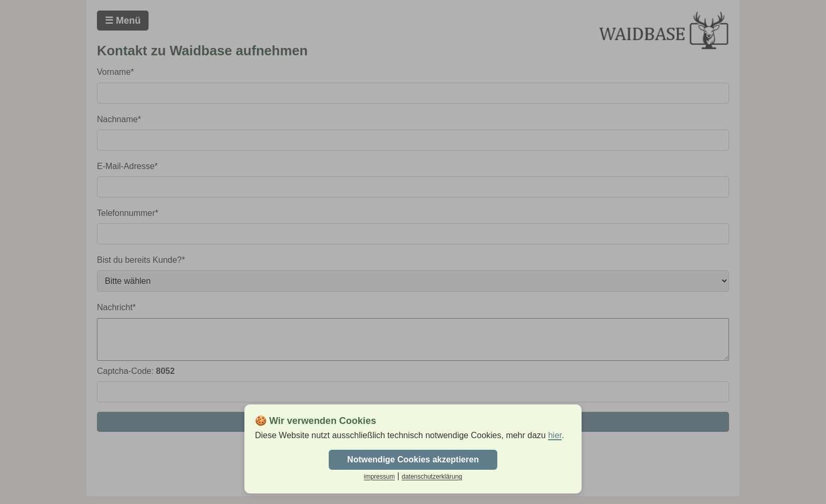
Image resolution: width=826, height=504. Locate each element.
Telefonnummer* (128, 213)
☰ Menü (123, 21)
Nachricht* (116, 307)
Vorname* (115, 72)
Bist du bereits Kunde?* (141, 260)
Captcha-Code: (136, 379)
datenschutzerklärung (432, 477)
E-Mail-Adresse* (127, 166)
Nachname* (119, 119)
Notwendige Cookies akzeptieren (413, 459)
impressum (380, 477)
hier (555, 435)
